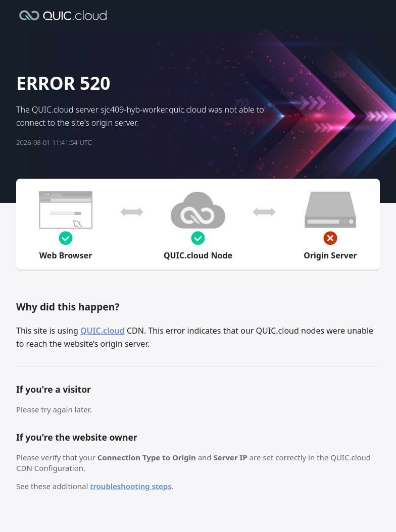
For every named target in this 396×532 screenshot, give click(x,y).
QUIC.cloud (103, 331)
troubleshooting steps (131, 486)
